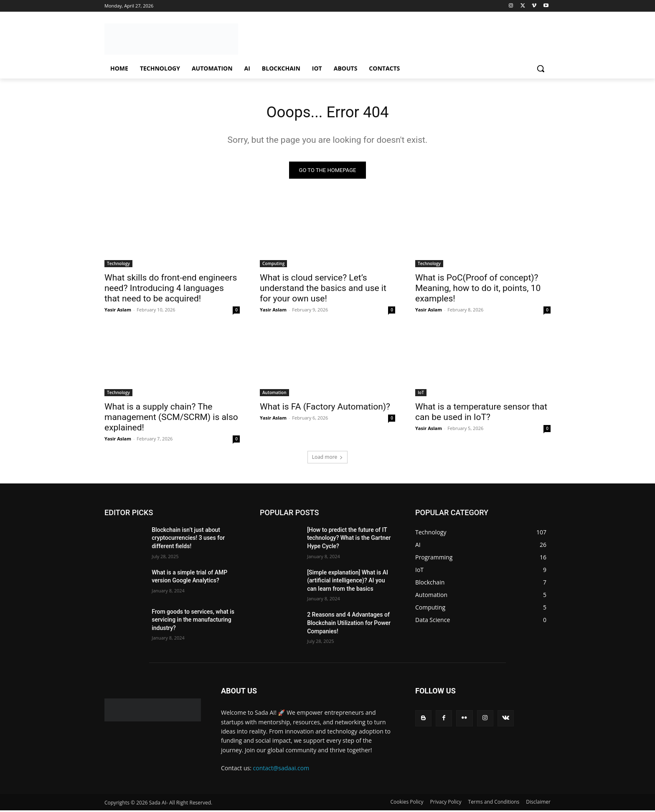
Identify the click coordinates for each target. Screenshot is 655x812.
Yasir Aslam (118, 312)
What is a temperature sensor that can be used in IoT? (481, 414)
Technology (118, 266)
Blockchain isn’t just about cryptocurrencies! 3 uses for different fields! (188, 540)
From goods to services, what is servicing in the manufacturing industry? (193, 621)
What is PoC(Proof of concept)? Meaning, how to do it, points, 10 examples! (478, 290)
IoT (421, 395)
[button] (541, 68)
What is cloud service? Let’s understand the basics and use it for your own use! (323, 290)
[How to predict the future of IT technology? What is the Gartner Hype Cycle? (349, 540)
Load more (328, 459)
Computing (273, 266)
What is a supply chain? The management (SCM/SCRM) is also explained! (171, 419)
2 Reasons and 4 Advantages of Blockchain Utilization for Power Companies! (349, 625)
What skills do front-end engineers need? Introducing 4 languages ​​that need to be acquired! (171, 290)
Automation (274, 395)
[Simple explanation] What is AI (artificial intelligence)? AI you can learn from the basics (348, 582)
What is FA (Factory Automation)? (325, 409)
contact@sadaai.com (281, 770)
